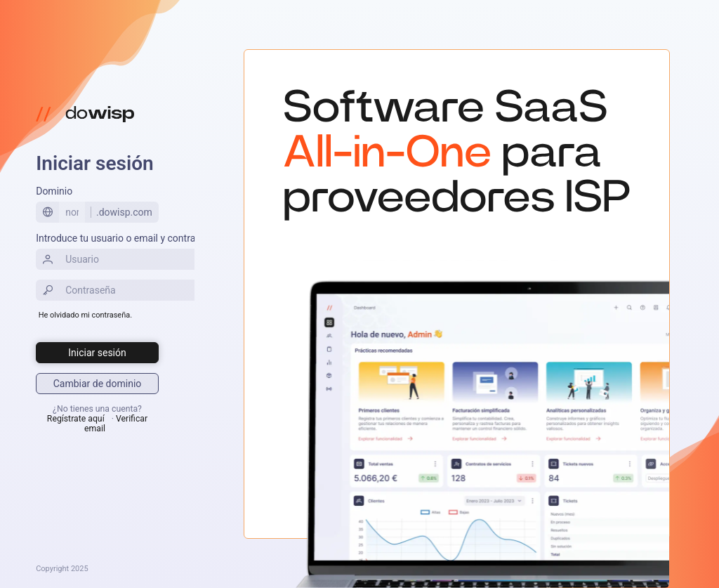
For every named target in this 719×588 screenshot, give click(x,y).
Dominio (54, 191)
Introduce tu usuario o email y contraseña (126, 238)
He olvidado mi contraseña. (85, 315)
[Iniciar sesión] (97, 353)
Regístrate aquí (76, 419)
